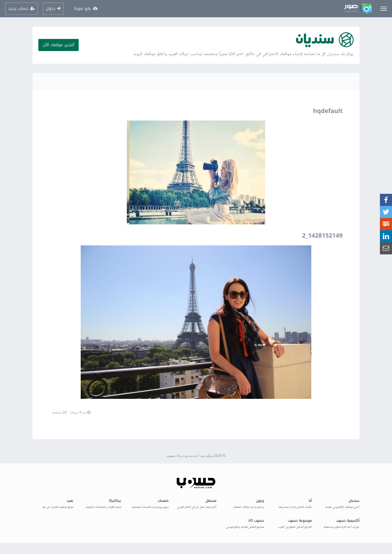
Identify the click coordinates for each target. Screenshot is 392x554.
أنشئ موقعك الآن (59, 45)
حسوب (171, 456)
